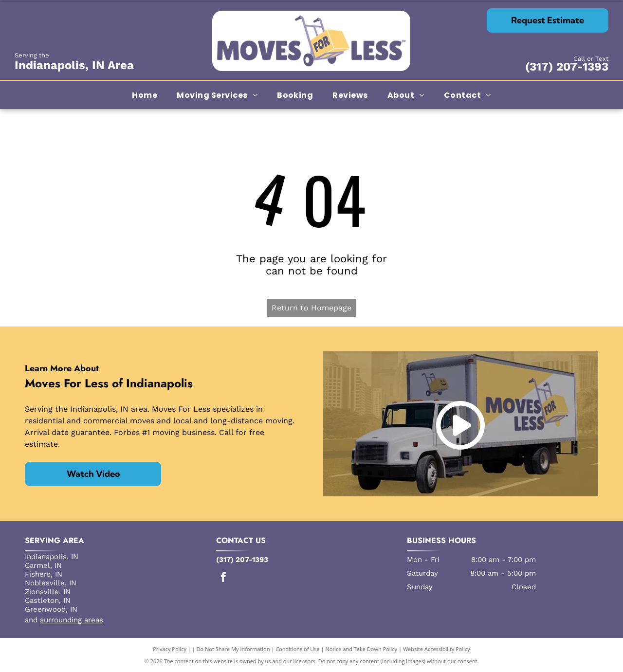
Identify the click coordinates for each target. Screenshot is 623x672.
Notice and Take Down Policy (362, 649)
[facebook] (223, 578)
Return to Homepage (311, 308)
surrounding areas (72, 620)
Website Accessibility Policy (437, 649)
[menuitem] (145, 95)
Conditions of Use (298, 649)
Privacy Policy (170, 649)
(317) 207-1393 (567, 67)
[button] (217, 95)
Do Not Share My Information (233, 649)
